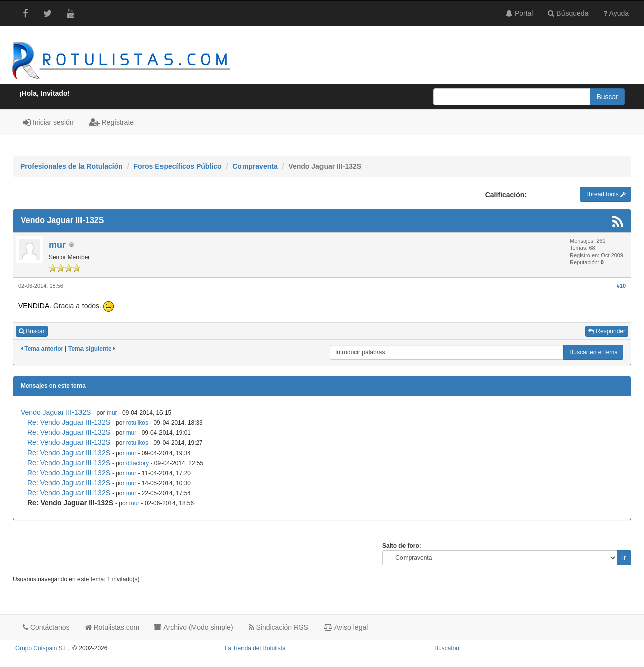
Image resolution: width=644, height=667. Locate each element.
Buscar (32, 331)
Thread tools (606, 194)
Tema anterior (42, 349)
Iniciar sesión (48, 122)
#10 (621, 286)
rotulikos (137, 423)
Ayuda (616, 13)
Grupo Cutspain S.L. (42, 648)
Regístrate (111, 122)
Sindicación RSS (278, 627)
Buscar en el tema (593, 352)
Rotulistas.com (112, 627)
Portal (519, 13)
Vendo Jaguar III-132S (56, 412)
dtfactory (138, 463)
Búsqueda (568, 13)
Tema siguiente (92, 349)
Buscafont (448, 648)
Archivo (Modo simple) (194, 627)
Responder (607, 331)
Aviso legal (346, 627)
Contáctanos (46, 627)
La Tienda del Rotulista (255, 648)
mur (57, 245)
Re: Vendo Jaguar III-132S (69, 422)
